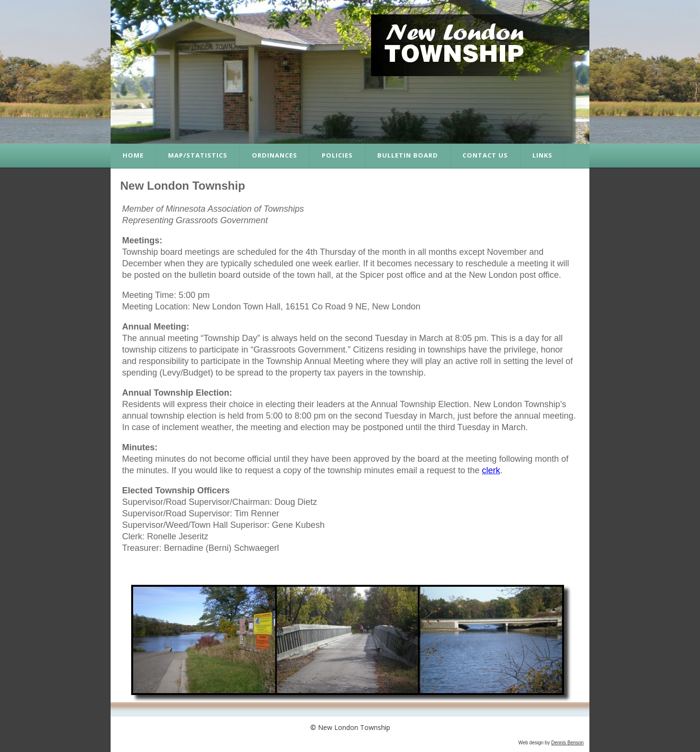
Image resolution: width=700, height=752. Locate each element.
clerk (491, 470)
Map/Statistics (198, 155)
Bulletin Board (408, 155)
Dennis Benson (567, 743)
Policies (337, 155)
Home (133, 155)
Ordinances (275, 155)
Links (542, 155)
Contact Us (485, 155)
